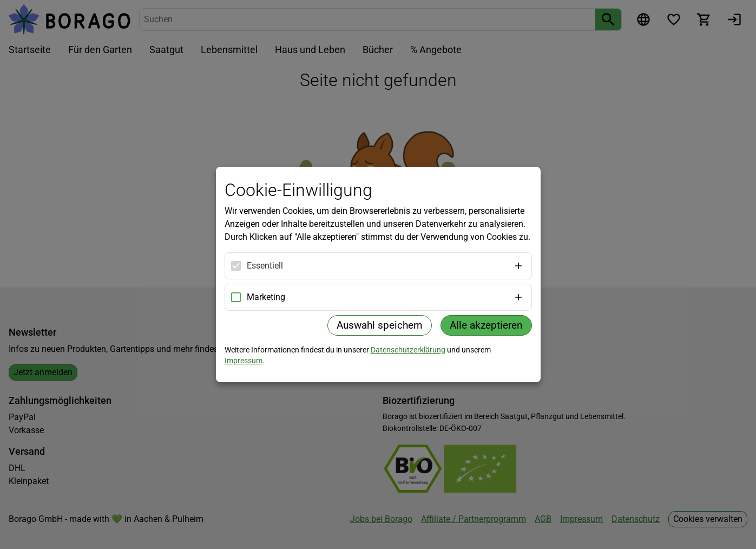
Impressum (244, 361)
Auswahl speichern (380, 325)
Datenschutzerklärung (408, 350)
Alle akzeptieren (486, 325)
